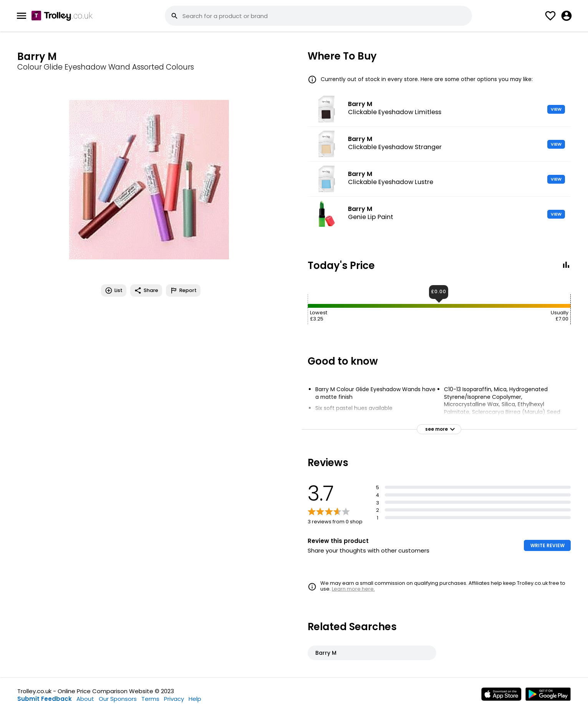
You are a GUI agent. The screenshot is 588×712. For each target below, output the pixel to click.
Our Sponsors (118, 699)
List (114, 290)
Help (195, 699)
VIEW (556, 109)
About (85, 699)
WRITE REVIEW (547, 545)
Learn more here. (353, 589)
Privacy (174, 699)
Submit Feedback (45, 699)
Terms (150, 699)
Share (146, 290)
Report (183, 290)
